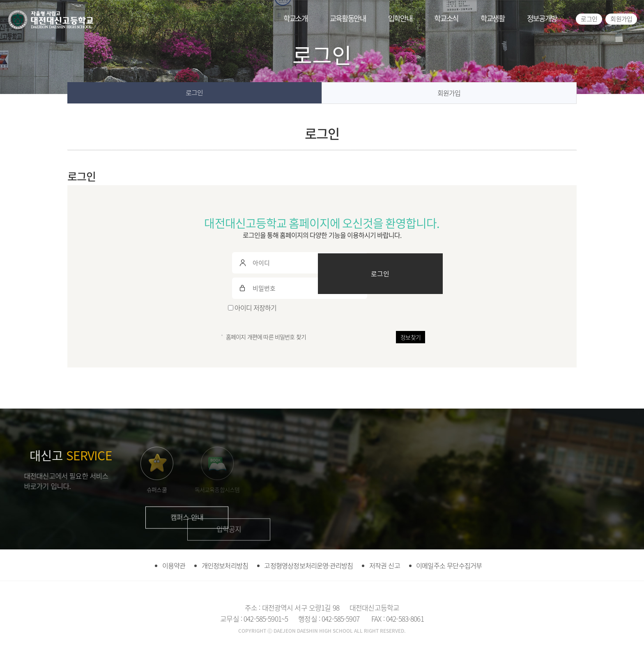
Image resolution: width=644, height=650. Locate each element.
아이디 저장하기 (252, 308)
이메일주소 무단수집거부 (459, 565)
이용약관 (162, 565)
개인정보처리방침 (217, 565)
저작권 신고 (390, 565)
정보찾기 (411, 337)
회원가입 (621, 19)
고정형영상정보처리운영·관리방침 (308, 565)
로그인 (589, 19)
